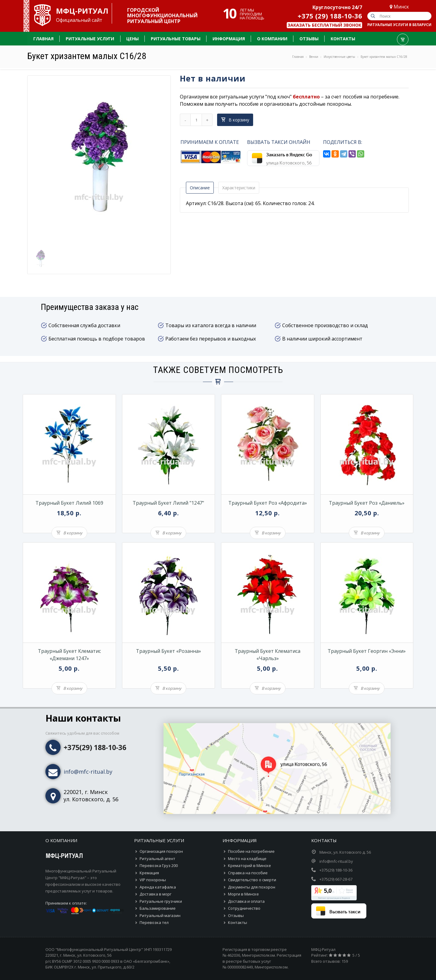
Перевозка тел (154, 922)
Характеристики (239, 188)
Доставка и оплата (246, 901)
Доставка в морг (155, 894)
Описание (200, 188)
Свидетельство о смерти (252, 880)
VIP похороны (153, 880)
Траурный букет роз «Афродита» (268, 503)
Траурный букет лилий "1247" (168, 503)
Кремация (149, 873)
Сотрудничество (244, 908)
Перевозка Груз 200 (159, 865)
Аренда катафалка (158, 887)
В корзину (235, 120)
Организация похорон (161, 851)
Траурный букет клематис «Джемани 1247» (69, 655)
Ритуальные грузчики (161, 901)
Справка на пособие (248, 873)
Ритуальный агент (157, 859)
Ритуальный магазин (160, 915)
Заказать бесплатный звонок (324, 25)
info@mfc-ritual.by (88, 772)
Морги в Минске (243, 894)
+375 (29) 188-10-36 (330, 16)
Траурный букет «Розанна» (168, 651)
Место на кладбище (247, 859)
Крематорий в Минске (249, 865)
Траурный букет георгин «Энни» (367, 651)
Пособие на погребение (251, 851)
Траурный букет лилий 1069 (69, 503)
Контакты (238, 922)
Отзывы (236, 915)
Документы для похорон (252, 887)
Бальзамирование (158, 908)
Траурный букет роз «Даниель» (367, 503)
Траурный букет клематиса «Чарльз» (268, 655)
